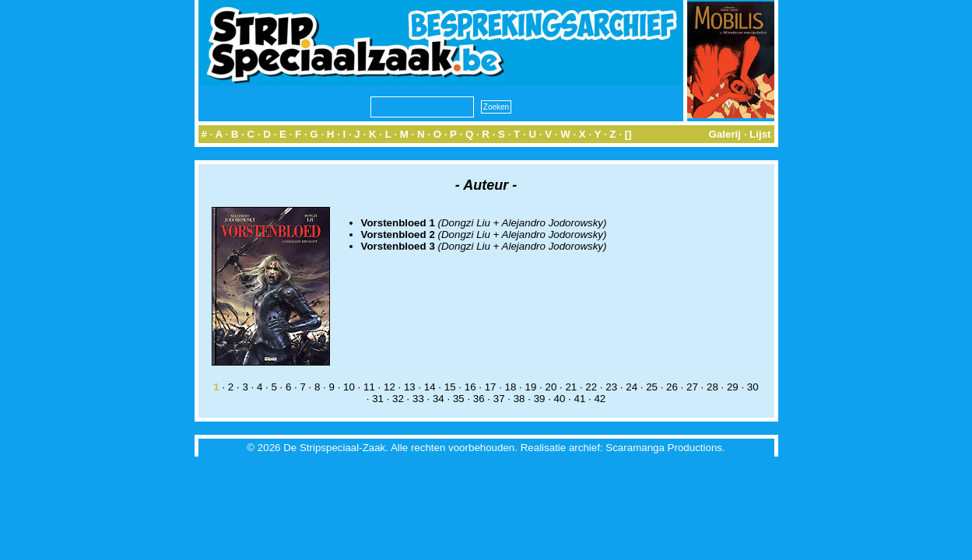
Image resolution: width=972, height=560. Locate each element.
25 (652, 387)
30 (753, 387)
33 (418, 399)
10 (349, 387)
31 (378, 399)
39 (540, 399)
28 (712, 387)
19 (531, 387)
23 (611, 387)
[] (628, 134)
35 (459, 399)
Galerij (725, 134)
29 (733, 387)
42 (600, 399)
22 (591, 387)
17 (491, 387)
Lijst (760, 134)
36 (479, 399)
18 (511, 387)
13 (410, 387)
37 (499, 399)
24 (632, 387)
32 (398, 399)
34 (439, 399)
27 (692, 387)
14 (430, 387)
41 (580, 399)
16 (470, 387)
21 (571, 387)
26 (672, 387)
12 (390, 387)
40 (560, 399)
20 (551, 387)
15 (450, 387)
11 (369, 387)
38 (519, 399)
